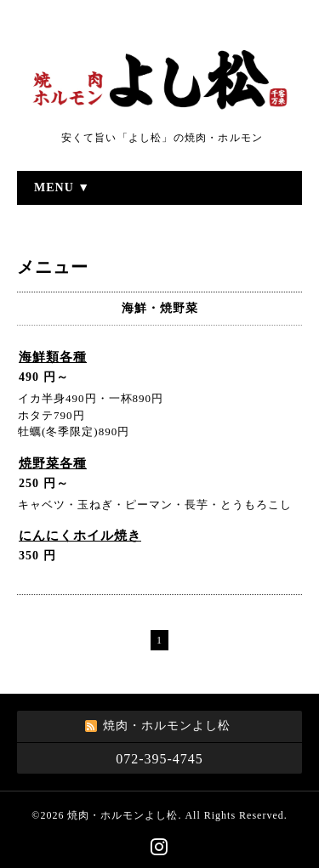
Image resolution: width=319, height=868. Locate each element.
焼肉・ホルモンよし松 (122, 815)
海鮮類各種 (53, 357)
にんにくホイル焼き (80, 536)
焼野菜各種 (53, 463)
